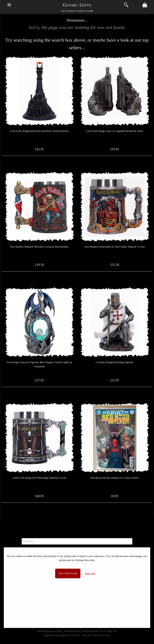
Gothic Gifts (77, 5)
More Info (90, 573)
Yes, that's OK (68, 573)
